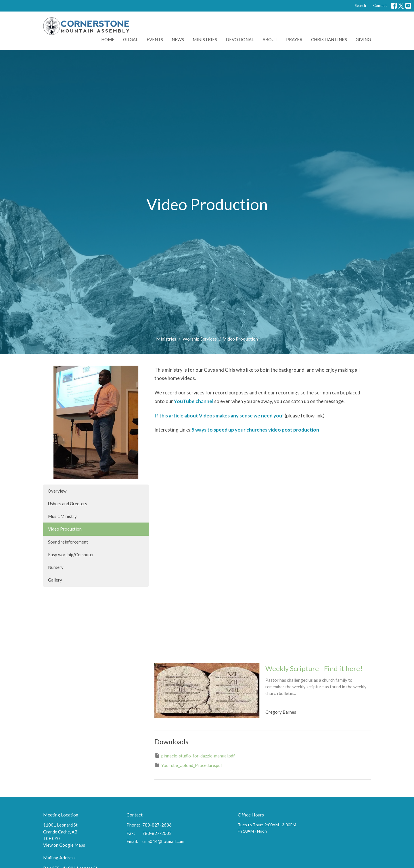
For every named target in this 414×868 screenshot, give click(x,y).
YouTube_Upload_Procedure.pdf (188, 765)
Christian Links (329, 39)
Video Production (65, 529)
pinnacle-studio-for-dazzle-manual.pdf (195, 755)
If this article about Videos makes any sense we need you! (219, 416)
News (178, 39)
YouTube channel (194, 401)
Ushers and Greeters (68, 504)
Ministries (205, 39)
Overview (57, 491)
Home (108, 39)
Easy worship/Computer (71, 554)
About (270, 39)
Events (155, 39)
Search (360, 5)
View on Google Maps (64, 845)
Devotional (240, 39)
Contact (380, 5)
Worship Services (200, 339)
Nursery (56, 567)
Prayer (294, 39)
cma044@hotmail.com (163, 841)
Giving (363, 39)
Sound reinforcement (68, 542)
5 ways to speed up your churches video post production (255, 430)
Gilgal (131, 39)
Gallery (55, 580)
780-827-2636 (157, 825)
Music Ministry (62, 516)
